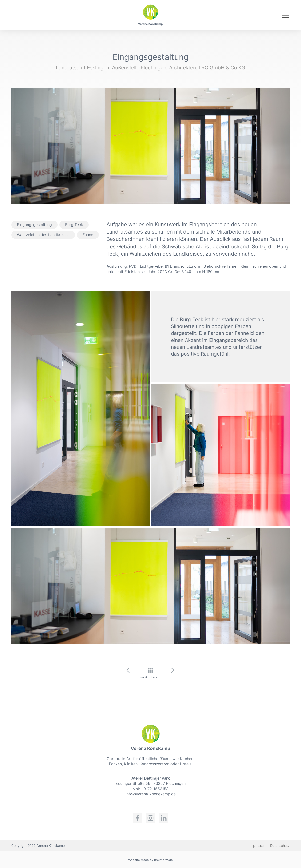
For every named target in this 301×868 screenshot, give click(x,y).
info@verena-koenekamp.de (151, 794)
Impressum (258, 846)
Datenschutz (280, 846)
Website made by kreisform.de (150, 860)
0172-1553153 (156, 789)
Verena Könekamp (150, 24)
